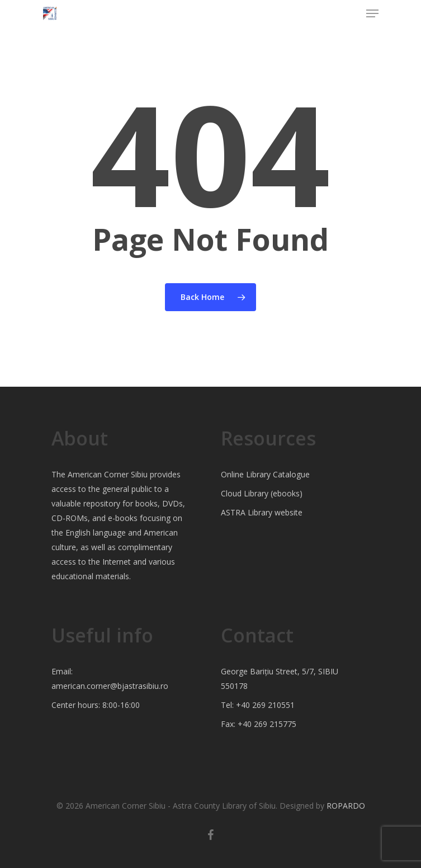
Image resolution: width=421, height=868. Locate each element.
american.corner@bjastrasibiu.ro (110, 686)
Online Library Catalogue (265, 474)
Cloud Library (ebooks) (262, 493)
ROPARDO (346, 806)
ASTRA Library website (262, 512)
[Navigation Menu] (372, 13)
